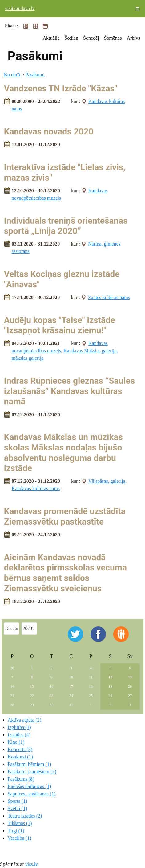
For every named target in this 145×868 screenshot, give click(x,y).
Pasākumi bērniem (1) (29, 764)
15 (32, 686)
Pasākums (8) (21, 779)
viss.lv (32, 864)
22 (32, 696)
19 (110, 686)
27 (130, 696)
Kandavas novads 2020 (49, 132)
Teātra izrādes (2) (25, 816)
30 (12, 668)
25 (91, 696)
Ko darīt (12, 75)
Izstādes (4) (19, 735)
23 (51, 696)
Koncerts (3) (20, 749)
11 (91, 677)
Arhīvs (133, 38)
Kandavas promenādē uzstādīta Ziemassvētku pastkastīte (65, 516)
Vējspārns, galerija (107, 481)
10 (71, 677)
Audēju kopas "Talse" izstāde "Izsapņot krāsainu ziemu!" (60, 325)
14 (12, 686)
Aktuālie (51, 38)
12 (110, 677)
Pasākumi (35, 75)
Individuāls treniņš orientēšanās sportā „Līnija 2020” (66, 226)
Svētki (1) (18, 808)
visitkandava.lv (20, 8)
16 (51, 686)
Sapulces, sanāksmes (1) (32, 794)
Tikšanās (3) (20, 823)
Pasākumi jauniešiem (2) (32, 772)
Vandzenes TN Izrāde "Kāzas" (61, 88)
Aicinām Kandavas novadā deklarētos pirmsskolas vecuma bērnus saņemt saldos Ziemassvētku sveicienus (65, 573)
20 (130, 686)
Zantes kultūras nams (109, 297)
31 (71, 705)
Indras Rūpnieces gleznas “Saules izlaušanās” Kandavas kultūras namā (69, 391)
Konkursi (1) (20, 757)
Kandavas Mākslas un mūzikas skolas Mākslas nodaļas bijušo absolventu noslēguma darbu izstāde (63, 453)
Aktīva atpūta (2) (24, 720)
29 (32, 705)
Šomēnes (113, 38)
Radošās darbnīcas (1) (29, 786)
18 (91, 686)
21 (12, 696)
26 (110, 696)
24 (71, 696)
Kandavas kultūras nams (36, 488)
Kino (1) (16, 742)
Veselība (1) (20, 838)
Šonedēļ (91, 38)
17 (71, 686)
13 (130, 677)
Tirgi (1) (16, 831)
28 (12, 705)
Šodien (71, 38)
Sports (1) (18, 801)
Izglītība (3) (19, 727)
